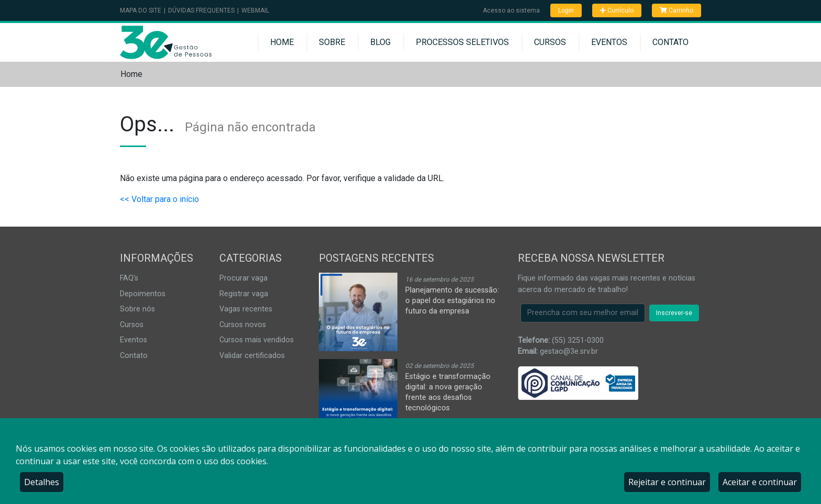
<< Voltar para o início (159, 199)
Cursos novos (243, 325)
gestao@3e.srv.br (569, 351)
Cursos (550, 42)
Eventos (609, 42)
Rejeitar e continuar (667, 482)
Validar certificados (252, 356)
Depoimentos (143, 294)
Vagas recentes (246, 309)
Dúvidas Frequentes (201, 10)
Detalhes (42, 482)
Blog (380, 42)
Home (282, 42)
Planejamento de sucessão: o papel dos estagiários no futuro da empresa (452, 301)
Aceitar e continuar (760, 482)
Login (566, 10)
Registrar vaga (244, 294)
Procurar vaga (243, 278)
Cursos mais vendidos (257, 340)
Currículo (617, 10)
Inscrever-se (674, 313)
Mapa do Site (141, 10)
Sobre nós (137, 309)
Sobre (332, 42)
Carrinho (676, 10)
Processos (462, 42)
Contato (670, 42)
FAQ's (129, 278)
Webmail (255, 10)
